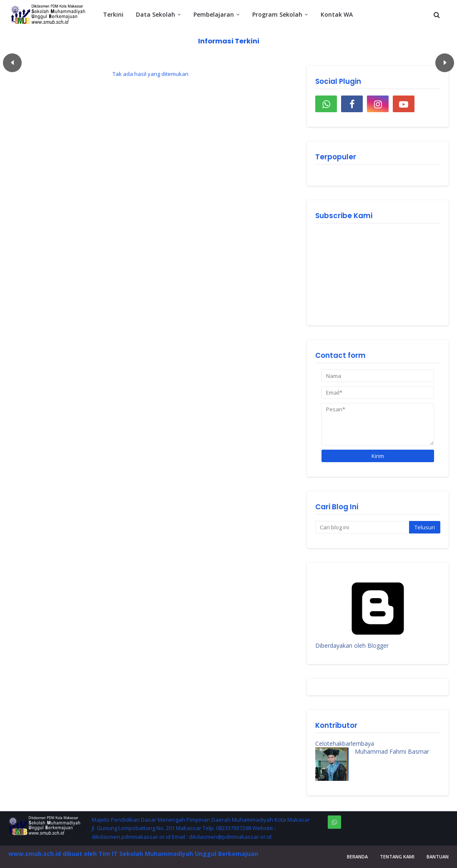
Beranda (357, 857)
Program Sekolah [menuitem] (277, 14)
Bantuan (438, 857)
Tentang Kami (397, 857)
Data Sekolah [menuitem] (156, 14)
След (445, 63)
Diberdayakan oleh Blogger (378, 642)
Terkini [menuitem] (113, 14)
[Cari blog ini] (362, 527)
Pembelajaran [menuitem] (214, 14)
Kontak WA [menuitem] (337, 14)
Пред (12, 63)
